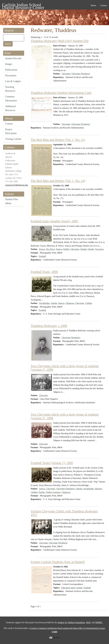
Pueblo (66, 249)
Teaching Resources (10, 89)
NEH (88, 622)
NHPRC (99, 622)
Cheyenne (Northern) (81, 74)
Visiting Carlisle (13, 139)
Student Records (13, 58)
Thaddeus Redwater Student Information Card (61, 93)
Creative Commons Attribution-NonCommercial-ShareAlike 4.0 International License (67, 628)
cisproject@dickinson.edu (17, 185)
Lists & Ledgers (13, 81)
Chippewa (70, 303)
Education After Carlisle (72, 588)
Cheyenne (66, 74)
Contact (9, 124)
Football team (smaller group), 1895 (54, 221)
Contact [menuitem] (104, 5)
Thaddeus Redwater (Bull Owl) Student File (60, 41)
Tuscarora (99, 249)
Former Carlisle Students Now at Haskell (58, 562)
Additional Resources (10, 108)
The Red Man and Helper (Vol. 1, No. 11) (58, 140)
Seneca (59, 249)
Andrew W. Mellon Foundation (71, 622)
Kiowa (42, 249)
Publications (11, 70)
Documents (11, 76)
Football (42, 256)
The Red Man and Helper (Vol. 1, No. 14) (58, 181)
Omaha (83, 249)
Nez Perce (50, 249)
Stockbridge (44, 303)
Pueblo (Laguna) (53, 492)
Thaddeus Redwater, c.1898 (49, 326)
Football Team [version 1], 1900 (52, 463)
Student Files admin (12, 201)
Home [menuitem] (93, 5)
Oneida (91, 249)
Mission (98, 489)
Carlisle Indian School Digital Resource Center (23, 5)
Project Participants (11, 131)
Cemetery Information (11, 99)
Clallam (89, 303)
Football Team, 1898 (44, 272)
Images (9, 64)
